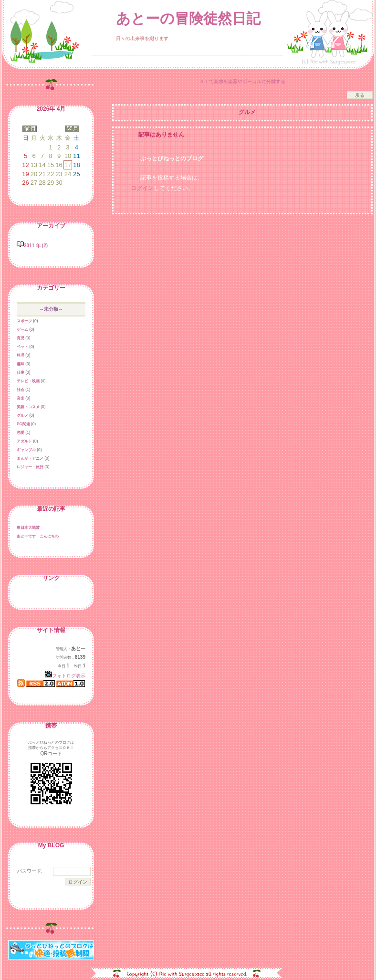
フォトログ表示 (65, 676)
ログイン (142, 188)
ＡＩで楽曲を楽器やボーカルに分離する (242, 81)
